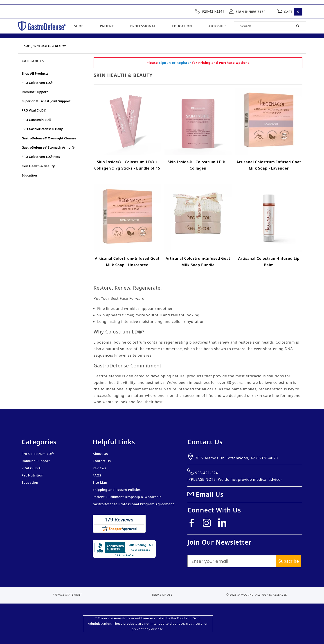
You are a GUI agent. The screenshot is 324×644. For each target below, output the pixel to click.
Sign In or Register (175, 63)
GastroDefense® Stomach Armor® (48, 147)
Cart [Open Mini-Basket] (290, 11)
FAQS (97, 475)
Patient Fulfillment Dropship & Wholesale (127, 497)
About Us (100, 454)
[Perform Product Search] (298, 26)
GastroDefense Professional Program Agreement (133, 504)
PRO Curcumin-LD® (36, 120)
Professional (143, 26)
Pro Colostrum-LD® (38, 454)
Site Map (100, 482)
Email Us (210, 494)
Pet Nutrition (33, 475)
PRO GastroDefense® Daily (42, 129)
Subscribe (289, 561)
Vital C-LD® (31, 468)
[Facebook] (193, 525)
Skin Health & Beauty (38, 166)
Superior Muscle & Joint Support (46, 101)
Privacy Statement (67, 595)
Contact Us (102, 461)
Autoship (217, 26)
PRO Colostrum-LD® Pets (41, 157)
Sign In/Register (247, 11)
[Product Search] (262, 26)
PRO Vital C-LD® (34, 110)
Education (182, 26)
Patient (107, 26)
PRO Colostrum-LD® (37, 83)
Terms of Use (162, 595)
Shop (79, 26)
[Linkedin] (224, 524)
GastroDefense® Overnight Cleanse (49, 138)
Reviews (99, 468)
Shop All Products (35, 73)
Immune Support (35, 92)
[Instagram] (209, 525)
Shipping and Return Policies (117, 490)
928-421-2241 (210, 11)
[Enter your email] (232, 561)
